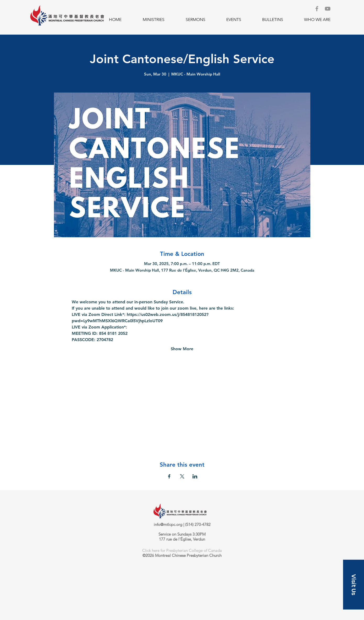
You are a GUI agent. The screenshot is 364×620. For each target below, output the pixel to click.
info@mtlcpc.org (168, 524)
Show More (182, 349)
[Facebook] (317, 9)
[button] (153, 20)
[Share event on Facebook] (169, 476)
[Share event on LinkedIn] (195, 476)
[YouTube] (328, 9)
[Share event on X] (182, 476)
